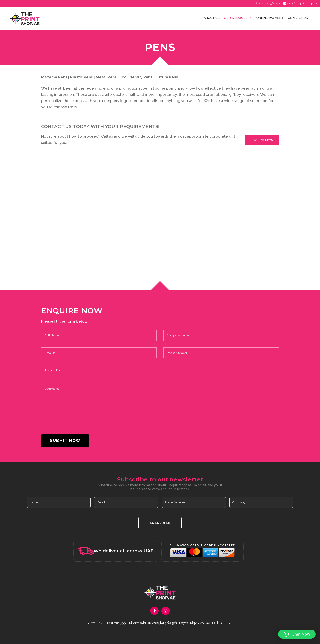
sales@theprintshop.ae (302, 3)
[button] (297, 634)
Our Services (238, 18)
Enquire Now (262, 140)
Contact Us (298, 18)
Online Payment (270, 18)
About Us (212, 18)
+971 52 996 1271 (269, 3)
